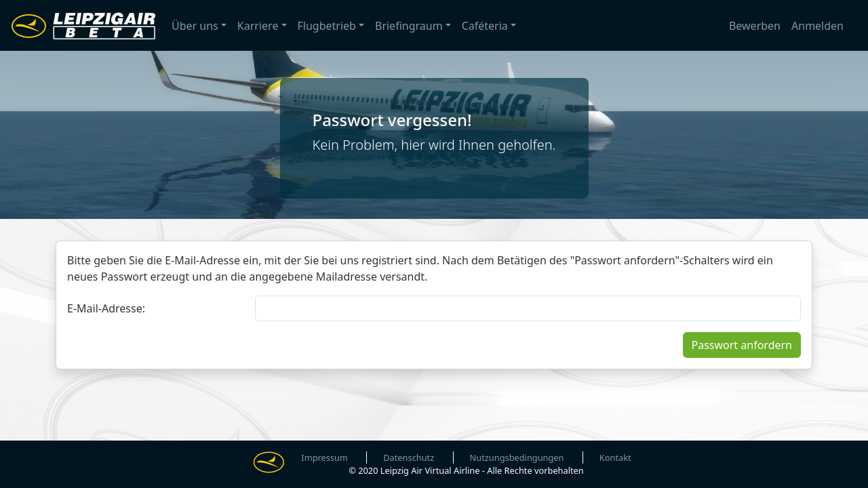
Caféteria (485, 26)
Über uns (195, 26)
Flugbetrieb (327, 26)
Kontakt (615, 457)
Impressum (324, 457)
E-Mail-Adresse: (106, 308)
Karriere (258, 26)
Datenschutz (409, 457)
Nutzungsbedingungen (517, 457)
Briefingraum (409, 26)
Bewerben (755, 26)
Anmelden (817, 26)
